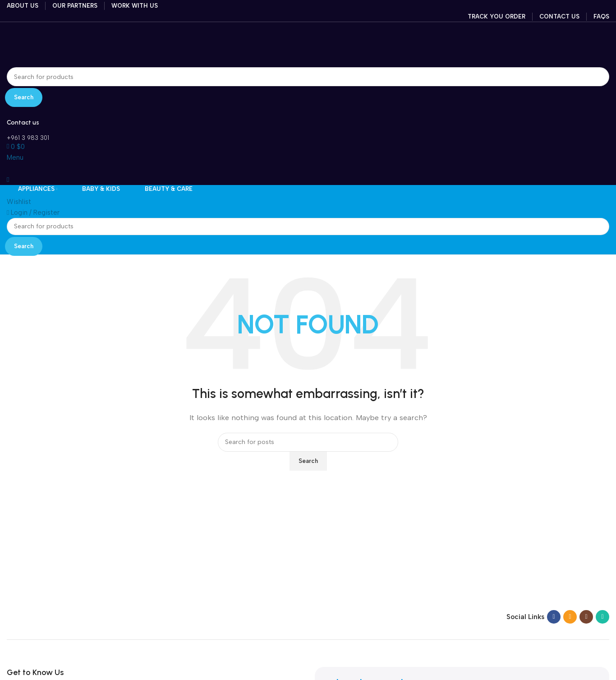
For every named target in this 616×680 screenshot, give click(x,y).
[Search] (308, 77)
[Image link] (63, 616)
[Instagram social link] (586, 617)
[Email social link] (570, 617)
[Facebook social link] (554, 617)
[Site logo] (60, 44)
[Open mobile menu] (15, 157)
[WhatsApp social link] (602, 617)
